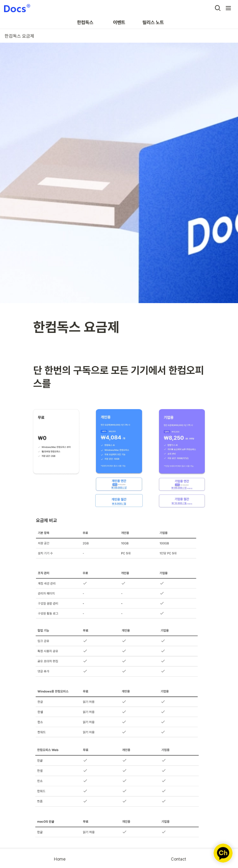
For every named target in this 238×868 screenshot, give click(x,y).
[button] (218, 8)
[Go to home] (17, 8)
